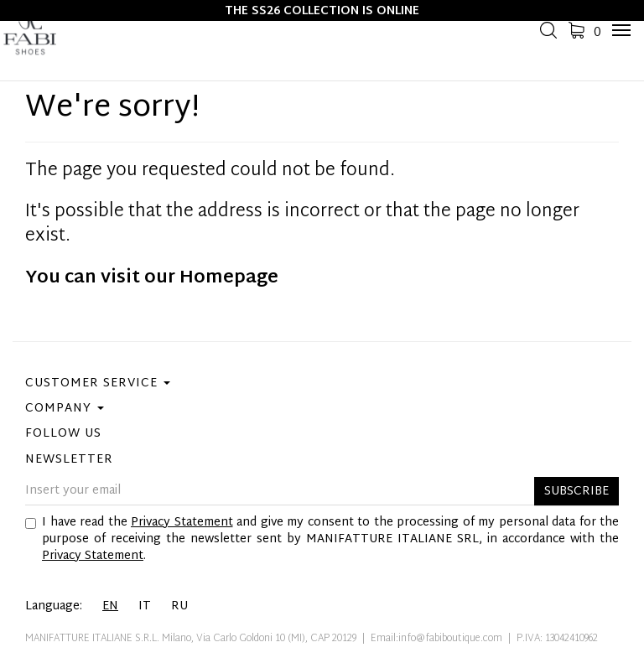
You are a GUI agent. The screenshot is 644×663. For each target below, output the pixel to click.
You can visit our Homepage (152, 278)
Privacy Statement (182, 523)
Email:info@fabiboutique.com (436, 639)
